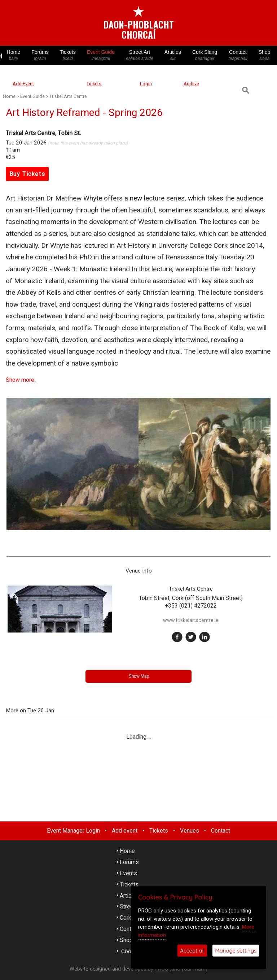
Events (128, 873)
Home (14, 55)
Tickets (68, 55)
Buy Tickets (27, 174)
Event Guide (101, 55)
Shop (264, 55)
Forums (40, 55)
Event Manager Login (73, 831)
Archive (191, 84)
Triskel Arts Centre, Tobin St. (43, 133)
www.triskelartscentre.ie (191, 620)
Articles (173, 55)
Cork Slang (205, 55)
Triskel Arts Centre (68, 96)
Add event (125, 831)
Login (146, 84)
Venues (190, 831)
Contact (238, 55)
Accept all (192, 951)
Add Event (23, 84)
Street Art (140, 55)
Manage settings (236, 951)
